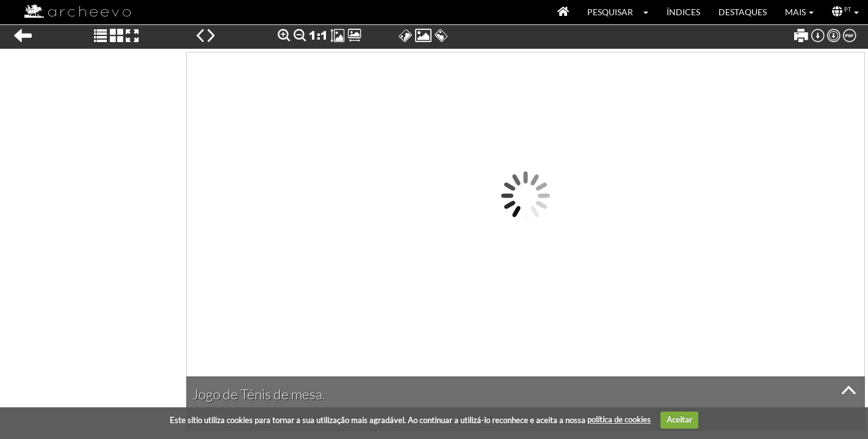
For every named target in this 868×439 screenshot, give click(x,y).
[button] (650, 12)
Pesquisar (610, 12)
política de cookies (619, 419)
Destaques (743, 12)
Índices (683, 12)
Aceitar (679, 419)
